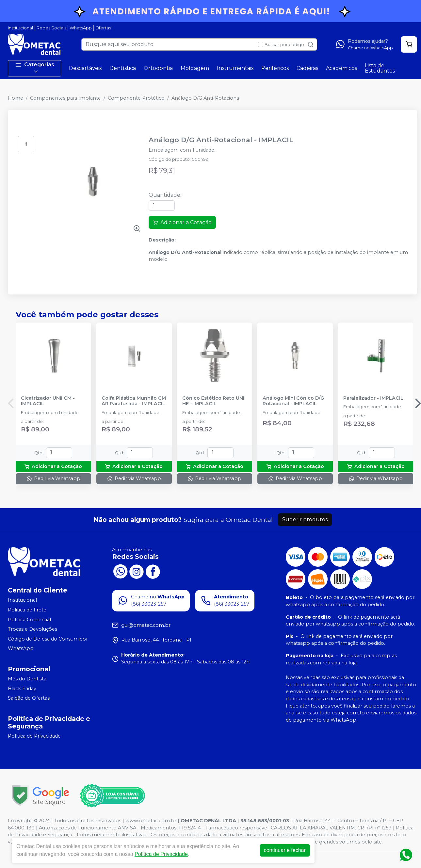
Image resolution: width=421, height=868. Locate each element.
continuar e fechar (285, 850)
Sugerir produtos (305, 519)
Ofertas (103, 28)
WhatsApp (81, 28)
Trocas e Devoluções (32, 629)
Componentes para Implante (65, 98)
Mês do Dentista (27, 679)
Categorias (35, 68)
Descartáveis (85, 68)
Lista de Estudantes (380, 68)
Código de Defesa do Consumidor (48, 639)
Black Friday (22, 689)
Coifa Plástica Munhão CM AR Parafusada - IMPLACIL (134, 401)
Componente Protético (136, 98)
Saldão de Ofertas (29, 698)
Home (16, 98)
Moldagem (195, 68)
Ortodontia (158, 68)
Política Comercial (29, 620)
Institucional (20, 28)
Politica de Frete (27, 610)
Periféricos (275, 68)
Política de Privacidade (34, 736)
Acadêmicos (341, 68)
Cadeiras (307, 68)
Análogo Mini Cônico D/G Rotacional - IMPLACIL (293, 401)
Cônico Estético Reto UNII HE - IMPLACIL (214, 401)
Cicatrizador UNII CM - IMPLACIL (48, 401)
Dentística (123, 68)
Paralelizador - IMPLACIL (373, 398)
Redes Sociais (51, 28)
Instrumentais (235, 68)
